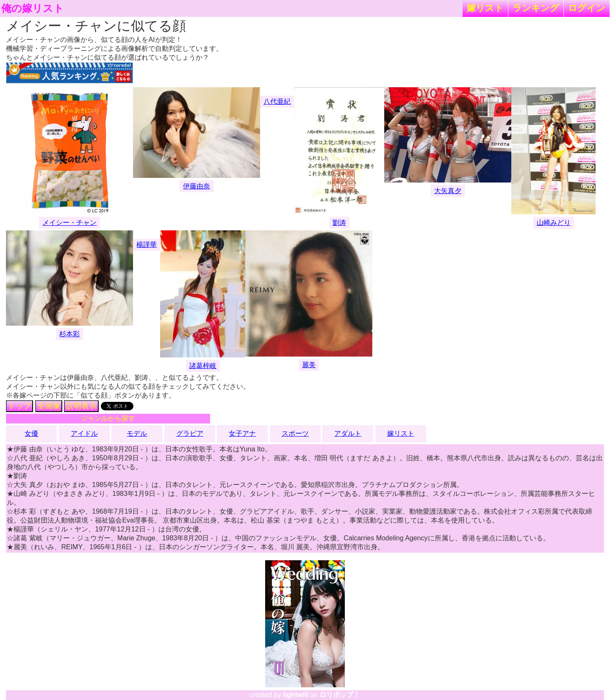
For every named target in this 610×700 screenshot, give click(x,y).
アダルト (348, 433)
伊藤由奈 (197, 186)
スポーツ (295, 433)
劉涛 (339, 223)
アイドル (84, 433)
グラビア (190, 433)
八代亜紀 (277, 101)
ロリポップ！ (340, 695)
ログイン (587, 8)
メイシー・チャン (69, 223)
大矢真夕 (448, 191)
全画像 (49, 406)
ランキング (536, 8)
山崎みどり (554, 223)
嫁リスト (485, 8)
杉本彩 (69, 334)
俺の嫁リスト (33, 8)
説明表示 (81, 406)
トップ (19, 406)
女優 (31, 433)
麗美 (309, 365)
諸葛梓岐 (203, 366)
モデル (137, 433)
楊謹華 (147, 245)
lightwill (296, 695)
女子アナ (242, 433)
